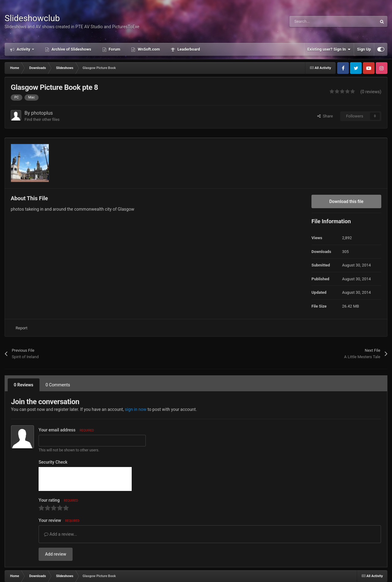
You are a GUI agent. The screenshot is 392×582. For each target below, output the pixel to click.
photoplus (42, 113)
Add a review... (60, 534)
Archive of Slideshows (71, 49)
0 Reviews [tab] (24, 385)
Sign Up (364, 49)
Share (325, 116)
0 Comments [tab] (58, 385)
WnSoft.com (148, 49)
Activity (23, 49)
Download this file (346, 201)
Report (22, 328)
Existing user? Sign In (329, 49)
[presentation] (85, 479)
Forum (114, 49)
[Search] (320, 21)
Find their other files (42, 119)
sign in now (136, 409)
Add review (56, 554)
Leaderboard (188, 49)
